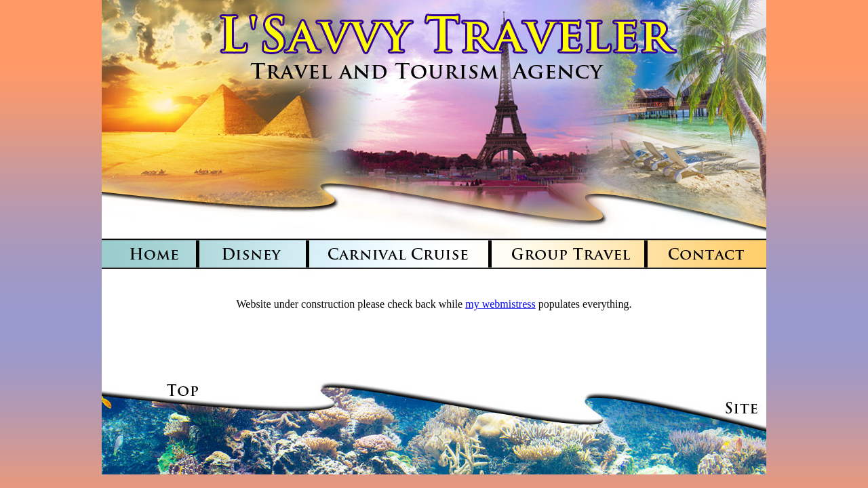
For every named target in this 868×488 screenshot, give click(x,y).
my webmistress (500, 304)
